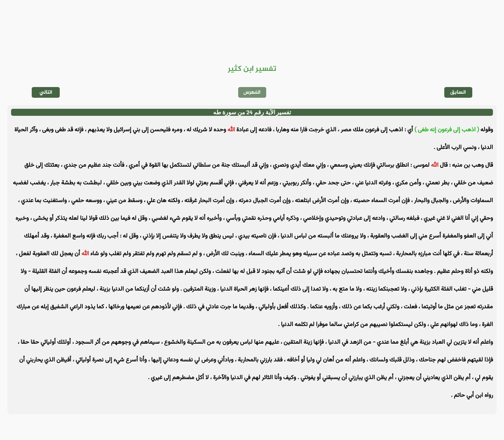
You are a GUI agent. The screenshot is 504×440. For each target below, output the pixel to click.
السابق (458, 92)
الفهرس (252, 92)
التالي (46, 92)
